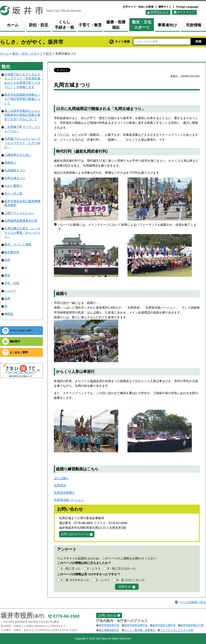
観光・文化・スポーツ (27, 54)
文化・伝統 (12, 283)
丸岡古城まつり (15, 178)
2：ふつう (94, 568)
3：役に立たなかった (122, 568)
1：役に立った (71, 568)
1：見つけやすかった (75, 580)
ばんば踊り (61, 478)
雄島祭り (10, 163)
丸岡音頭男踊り (64, 493)
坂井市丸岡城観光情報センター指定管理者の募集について (22, 99)
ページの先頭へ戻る (192, 602)
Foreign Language (187, 7)
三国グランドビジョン (19, 213)
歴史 (7, 275)
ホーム (5, 54)
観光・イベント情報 (18, 244)
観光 (49, 54)
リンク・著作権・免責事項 (140, 630)
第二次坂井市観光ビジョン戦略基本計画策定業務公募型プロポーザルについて (22, 115)
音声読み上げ (159, 12)
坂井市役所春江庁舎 (192, 625)
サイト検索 (120, 42)
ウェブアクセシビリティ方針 (177, 630)
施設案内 (15, 341)
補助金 (9, 314)
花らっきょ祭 (13, 193)
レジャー (10, 291)
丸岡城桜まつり (15, 170)
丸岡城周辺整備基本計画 (21, 221)
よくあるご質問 (19, 352)
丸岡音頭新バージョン (69, 500)
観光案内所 (12, 252)
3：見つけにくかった (131, 580)
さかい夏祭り (13, 186)
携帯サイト (165, 7)
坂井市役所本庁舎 (109, 625)
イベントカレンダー (21, 330)
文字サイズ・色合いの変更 (138, 7)
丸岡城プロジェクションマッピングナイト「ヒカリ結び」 (22, 143)
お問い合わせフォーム (75, 534)
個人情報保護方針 (109, 630)
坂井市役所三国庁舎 (164, 625)
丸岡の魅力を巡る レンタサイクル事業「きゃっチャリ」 (22, 232)
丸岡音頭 (60, 485)
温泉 (7, 298)
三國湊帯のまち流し (18, 155)
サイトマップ (186, 12)
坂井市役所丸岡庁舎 (136, 625)
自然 (7, 260)
